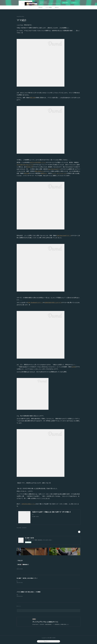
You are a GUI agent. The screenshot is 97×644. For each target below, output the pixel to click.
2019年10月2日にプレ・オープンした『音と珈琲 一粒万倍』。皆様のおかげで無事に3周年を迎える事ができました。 (41, 581)
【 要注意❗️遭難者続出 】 (23, 565)
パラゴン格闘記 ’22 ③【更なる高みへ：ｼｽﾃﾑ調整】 (29, 592)
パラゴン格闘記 (49, 7)
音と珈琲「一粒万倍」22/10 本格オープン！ (27, 578)
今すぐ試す (65, 3)
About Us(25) (19, 528)
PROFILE (41, 7)
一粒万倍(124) (24, 528)
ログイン (75, 3)
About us (57, 7)
